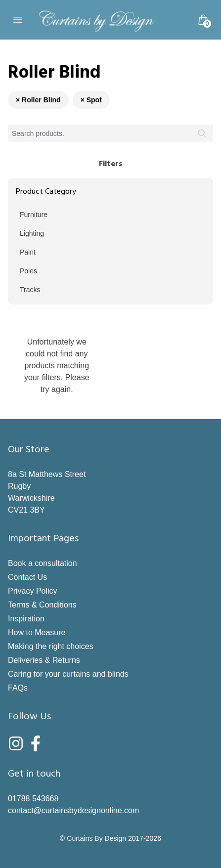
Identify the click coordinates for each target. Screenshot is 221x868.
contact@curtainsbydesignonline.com (73, 810)
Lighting (32, 233)
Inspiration (26, 619)
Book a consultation (43, 563)
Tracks (30, 290)
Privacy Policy (33, 591)
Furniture (34, 215)
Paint (28, 252)
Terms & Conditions (42, 605)
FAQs (18, 688)
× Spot (91, 100)
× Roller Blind (38, 100)
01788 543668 (33, 799)
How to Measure (37, 632)
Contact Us (27, 577)
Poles (28, 271)
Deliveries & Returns (44, 660)
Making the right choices (51, 646)
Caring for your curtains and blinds (68, 674)
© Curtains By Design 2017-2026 (110, 838)
